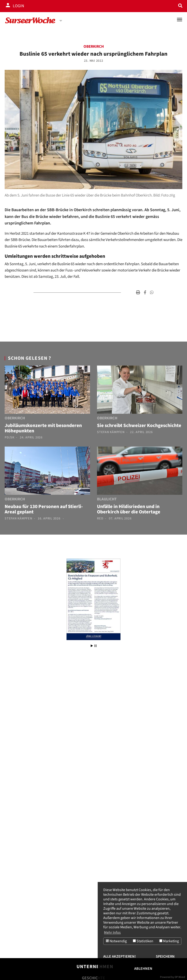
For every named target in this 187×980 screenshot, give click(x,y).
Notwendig (116, 941)
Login (18, 6)
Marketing (169, 941)
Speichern (165, 956)
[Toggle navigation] (180, 20)
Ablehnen (143, 969)
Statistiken (143, 941)
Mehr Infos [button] (112, 933)
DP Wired (180, 977)
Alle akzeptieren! (120, 956)
